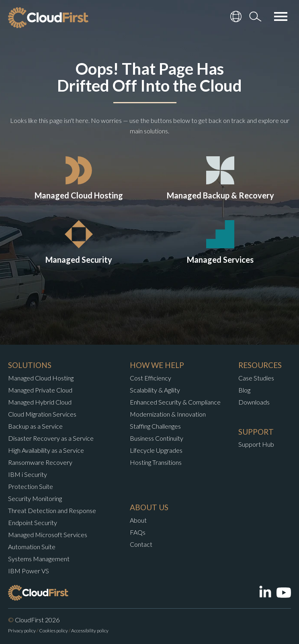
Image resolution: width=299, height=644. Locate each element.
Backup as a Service (35, 426)
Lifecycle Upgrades (156, 450)
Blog (244, 390)
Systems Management (39, 559)
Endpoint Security (33, 522)
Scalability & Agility (155, 390)
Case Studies (256, 378)
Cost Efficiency (151, 378)
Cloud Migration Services (42, 414)
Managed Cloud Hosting (41, 378)
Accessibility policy (90, 631)
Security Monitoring (35, 498)
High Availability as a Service (46, 450)
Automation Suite (32, 547)
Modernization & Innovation (168, 414)
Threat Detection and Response (52, 510)
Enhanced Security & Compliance (175, 402)
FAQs (138, 532)
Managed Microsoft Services (48, 535)
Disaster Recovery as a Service (51, 438)
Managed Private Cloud (40, 390)
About (138, 520)
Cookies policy (53, 631)
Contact (141, 544)
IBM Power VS (29, 571)
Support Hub (256, 444)
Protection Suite (31, 486)
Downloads (254, 402)
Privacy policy (22, 631)
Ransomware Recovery (40, 462)
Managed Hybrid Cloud (40, 402)
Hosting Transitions (156, 462)
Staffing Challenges (155, 426)
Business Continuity (157, 438)
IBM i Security (28, 474)
